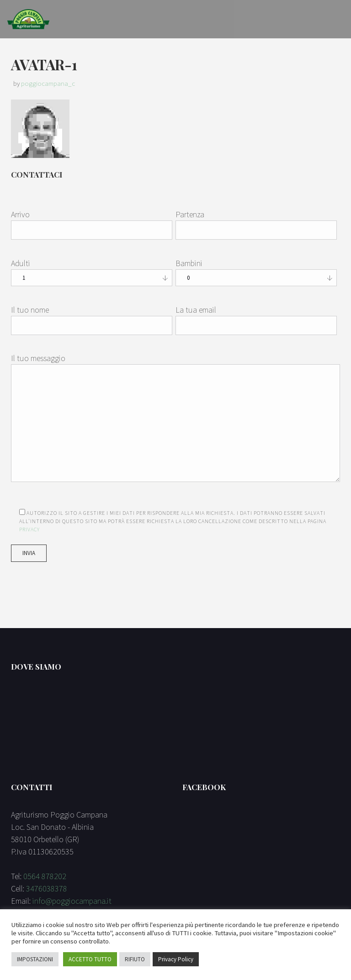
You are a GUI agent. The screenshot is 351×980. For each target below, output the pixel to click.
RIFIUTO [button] (135, 959)
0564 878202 (45, 876)
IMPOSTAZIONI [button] (35, 959)
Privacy (29, 529)
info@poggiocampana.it (72, 901)
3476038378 (47, 888)
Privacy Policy (176, 959)
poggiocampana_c (48, 83)
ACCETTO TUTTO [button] (90, 959)
